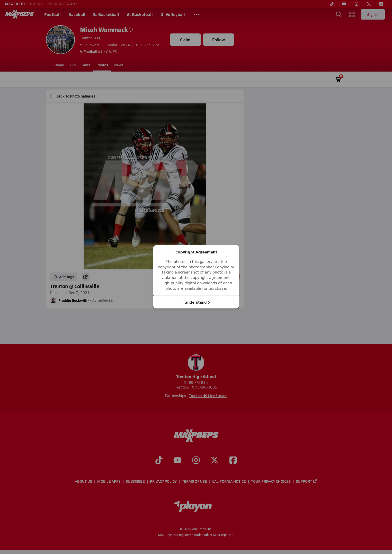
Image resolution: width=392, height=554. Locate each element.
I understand (196, 302)
